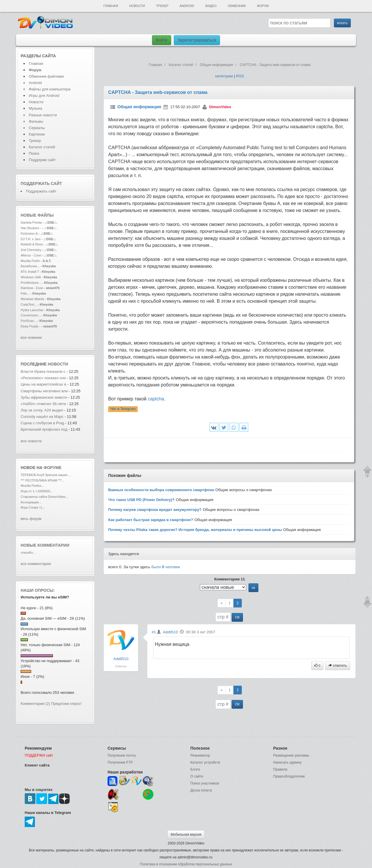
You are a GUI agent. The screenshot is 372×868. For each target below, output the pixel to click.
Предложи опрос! (66, 704)
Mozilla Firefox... (32, 486)
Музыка (35, 108)
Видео (211, 6)
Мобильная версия (186, 835)
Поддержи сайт (42, 160)
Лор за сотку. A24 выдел (42, 410)
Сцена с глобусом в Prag (42, 423)
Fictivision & (30, 234)
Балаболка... (30, 266)
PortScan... (29, 321)
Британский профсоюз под (44, 429)
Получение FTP (120, 762)
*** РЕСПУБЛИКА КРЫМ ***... (43, 480)
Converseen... (31, 315)
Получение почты (122, 755)
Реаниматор (200, 755)
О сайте (197, 776)
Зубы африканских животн (44, 397)
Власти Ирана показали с (43, 371)
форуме (53, 468)
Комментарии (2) (35, 704)
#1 (154, 632)
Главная (111, 6)
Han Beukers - (31, 228)
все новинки (31, 337)
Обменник (237, 6)
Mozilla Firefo (30, 261)
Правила (280, 769)
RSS (240, 76)
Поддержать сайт (41, 183)
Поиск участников (205, 783)
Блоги (195, 769)
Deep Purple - (31, 326)
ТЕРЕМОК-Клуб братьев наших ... (46, 475)
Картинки (37, 134)
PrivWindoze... (31, 283)
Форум (263, 6)
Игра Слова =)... (33, 507)
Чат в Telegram (123, 409)
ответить (338, 666)
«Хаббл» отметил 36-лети (43, 404)
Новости (137, 6)
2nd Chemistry (31, 250)
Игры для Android (44, 96)
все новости (31, 441)
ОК (237, 617)
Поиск (34, 153)
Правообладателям (289, 776)
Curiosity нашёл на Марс (42, 417)
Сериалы (37, 128)
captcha (155, 399)
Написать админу (287, 762)
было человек (166, 567)
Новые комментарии (45, 545)
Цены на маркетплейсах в (43, 384)
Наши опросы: (38, 590)
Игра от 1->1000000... (37, 491)
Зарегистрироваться (197, 40)
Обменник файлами (46, 76)
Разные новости (43, 115)
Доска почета (201, 790)
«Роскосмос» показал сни (43, 378)
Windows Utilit (31, 277)
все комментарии (36, 564)
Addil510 (121, 659)
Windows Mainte (32, 299)
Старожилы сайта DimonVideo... (44, 497)
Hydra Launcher (32, 310)
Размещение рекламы (291, 755)
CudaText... (29, 304)
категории (224, 76)
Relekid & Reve (32, 244)
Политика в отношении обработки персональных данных (186, 864)
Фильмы (36, 121)
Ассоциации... (31, 502)
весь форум (31, 519)
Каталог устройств (205, 762)
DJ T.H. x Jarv (31, 239)
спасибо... (28, 552)
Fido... (25, 293)
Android (187, 6)
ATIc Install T (30, 272)
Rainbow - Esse (32, 288)
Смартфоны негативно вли (44, 391)
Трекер (162, 6)
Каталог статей (42, 147)
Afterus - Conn (31, 255)
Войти (161, 40)
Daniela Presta (31, 222)
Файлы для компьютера (50, 89)
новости (58, 364)
